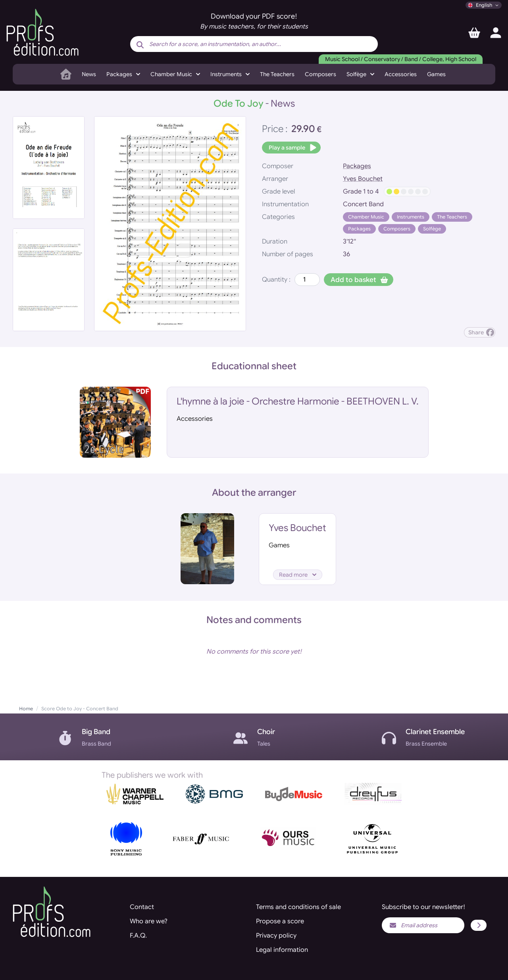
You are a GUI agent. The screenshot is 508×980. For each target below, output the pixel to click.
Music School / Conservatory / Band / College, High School (401, 59)
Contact (142, 907)
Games (436, 74)
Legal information (282, 950)
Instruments (411, 217)
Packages (357, 166)
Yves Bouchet (363, 179)
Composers (320, 74)
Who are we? (149, 921)
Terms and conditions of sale (298, 907)
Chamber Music (366, 217)
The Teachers (277, 74)
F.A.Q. (138, 936)
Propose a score (280, 921)
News (89, 74)
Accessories (401, 74)
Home (26, 709)
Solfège (432, 229)
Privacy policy (276, 936)
